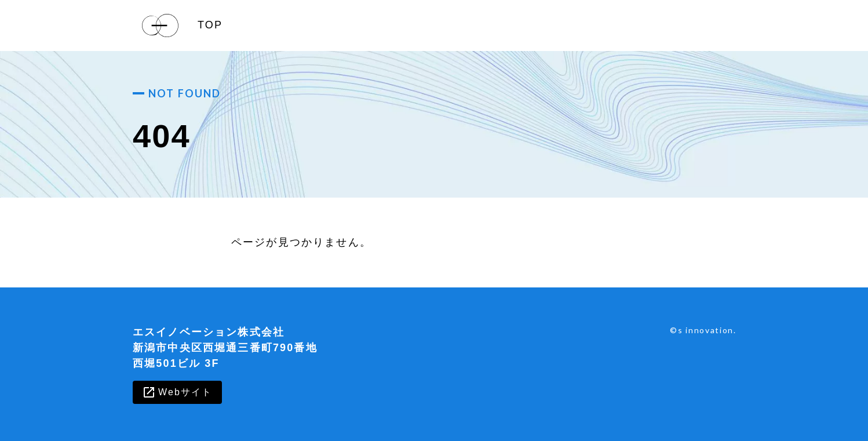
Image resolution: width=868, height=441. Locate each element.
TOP (210, 25)
